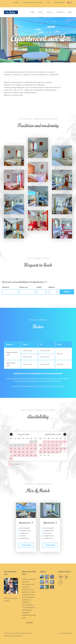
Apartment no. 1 (50, 523)
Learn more (26, 545)
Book (70, 12)
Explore (61, 12)
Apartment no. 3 (26, 523)
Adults (39, 287)
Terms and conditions (66, 633)
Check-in (5, 287)
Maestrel (19, 636)
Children (51, 287)
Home (32, 12)
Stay (41, 12)
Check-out (23, 287)
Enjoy (50, 12)
